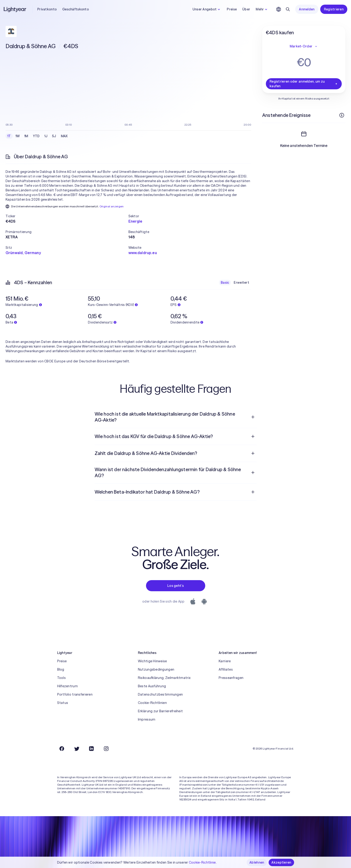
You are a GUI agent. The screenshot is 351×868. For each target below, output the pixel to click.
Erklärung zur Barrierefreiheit (160, 711)
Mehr (262, 9)
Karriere (225, 661)
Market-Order (304, 46)
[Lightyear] (15, 9)
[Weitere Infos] (342, 115)
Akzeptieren (281, 862)
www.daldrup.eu (143, 253)
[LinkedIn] (91, 749)
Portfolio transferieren (75, 694)
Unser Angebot (207, 9)
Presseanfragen (231, 678)
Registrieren (334, 9)
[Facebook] (62, 749)
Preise (232, 9)
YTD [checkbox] (36, 136)
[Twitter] (77, 749)
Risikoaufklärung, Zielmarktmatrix (164, 678)
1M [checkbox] (26, 136)
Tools (61, 678)
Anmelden (307, 9)
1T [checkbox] (9, 136)
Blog (61, 669)
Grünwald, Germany (23, 253)
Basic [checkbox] (225, 283)
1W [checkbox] (18, 136)
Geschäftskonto (76, 9)
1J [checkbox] (46, 136)
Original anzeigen (112, 206)
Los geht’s (175, 586)
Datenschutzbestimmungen (160, 694)
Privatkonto (47, 9)
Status (63, 703)
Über (246, 9)
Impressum (147, 719)
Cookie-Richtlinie (202, 862)
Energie (135, 221)
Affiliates (226, 669)
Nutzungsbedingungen (156, 669)
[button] (67, 216)
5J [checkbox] (54, 136)
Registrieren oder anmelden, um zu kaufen (304, 84)
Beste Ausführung (152, 686)
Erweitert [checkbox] (241, 283)
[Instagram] (106, 749)
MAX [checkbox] (64, 136)
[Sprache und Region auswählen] (279, 9)
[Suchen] (288, 9)
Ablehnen (257, 862)
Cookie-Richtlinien (152, 703)
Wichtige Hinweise (152, 661)
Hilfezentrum (67, 686)
